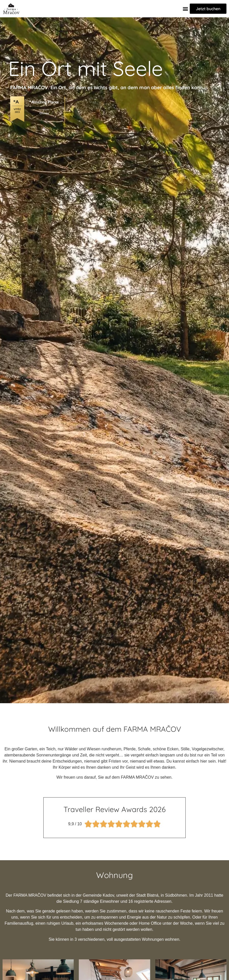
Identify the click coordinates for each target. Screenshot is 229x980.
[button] (186, 9)
